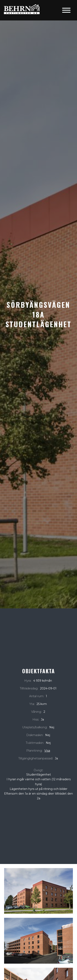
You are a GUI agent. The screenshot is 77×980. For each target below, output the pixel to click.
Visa (47, 751)
